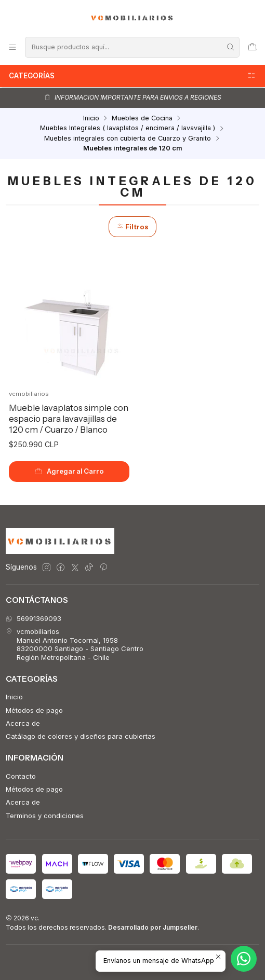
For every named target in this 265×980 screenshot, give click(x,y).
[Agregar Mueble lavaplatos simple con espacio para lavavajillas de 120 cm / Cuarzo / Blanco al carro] (69, 472)
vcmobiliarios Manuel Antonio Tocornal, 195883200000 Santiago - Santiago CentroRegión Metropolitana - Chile (75, 644)
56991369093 (34, 618)
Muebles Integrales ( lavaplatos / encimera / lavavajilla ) (128, 128)
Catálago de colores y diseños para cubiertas (81, 736)
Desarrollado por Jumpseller (153, 927)
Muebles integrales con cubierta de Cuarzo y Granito (128, 139)
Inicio (91, 119)
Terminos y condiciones (45, 816)
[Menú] (12, 47)
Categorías (132, 76)
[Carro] (252, 47)
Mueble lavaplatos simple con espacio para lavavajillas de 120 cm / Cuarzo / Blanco (69, 418)
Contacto (21, 776)
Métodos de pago (34, 710)
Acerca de (23, 723)
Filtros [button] (132, 227)
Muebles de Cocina (142, 119)
